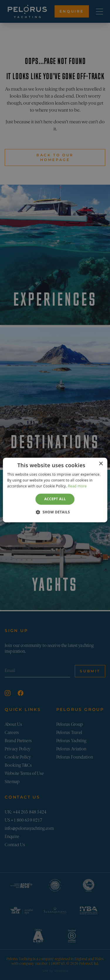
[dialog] (55, 490)
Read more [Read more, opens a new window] (77, 486)
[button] (55, 512)
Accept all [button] (55, 499)
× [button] (101, 464)
